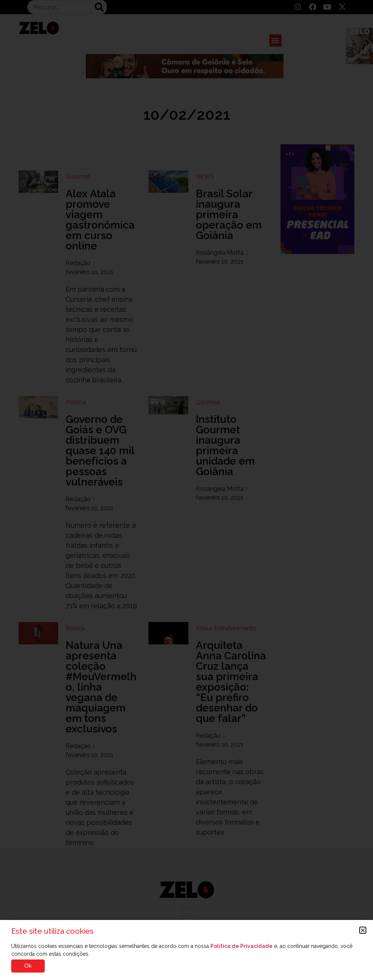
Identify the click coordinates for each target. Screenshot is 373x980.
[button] (363, 930)
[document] (186, 490)
